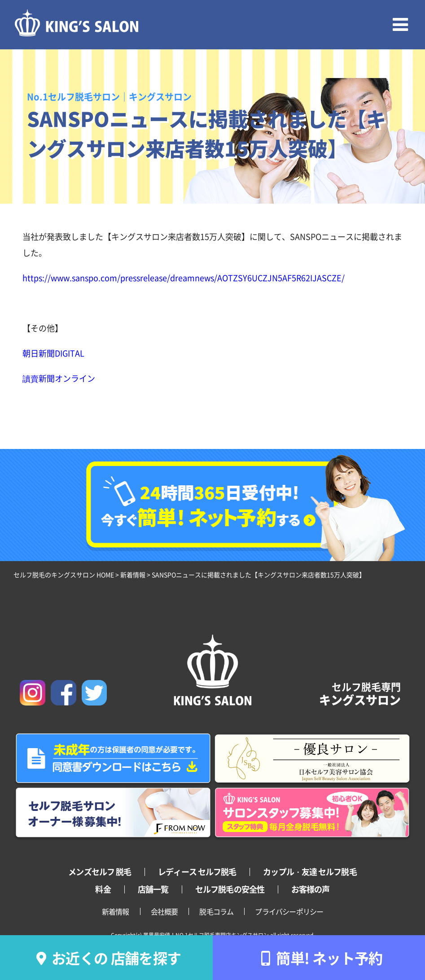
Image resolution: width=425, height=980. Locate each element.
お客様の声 (311, 889)
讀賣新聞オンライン (59, 378)
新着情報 (116, 911)
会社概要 (164, 911)
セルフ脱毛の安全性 (230, 889)
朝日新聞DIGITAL (53, 353)
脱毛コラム (216, 911)
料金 (103, 889)
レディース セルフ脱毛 (197, 871)
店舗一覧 (153, 889)
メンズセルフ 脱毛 (100, 871)
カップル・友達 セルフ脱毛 (310, 871)
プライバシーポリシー (289, 911)
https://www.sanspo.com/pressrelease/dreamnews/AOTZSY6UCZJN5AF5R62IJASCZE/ (184, 278)
